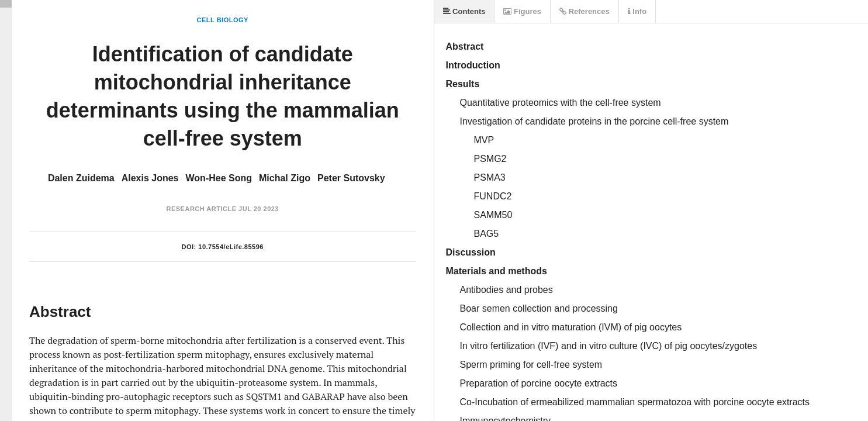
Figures (522, 11)
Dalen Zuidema (81, 178)
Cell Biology (223, 20)
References (585, 11)
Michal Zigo (285, 178)
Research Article (201, 209)
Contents (464, 11)
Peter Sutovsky (351, 178)
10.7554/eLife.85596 (231, 247)
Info (637, 11)
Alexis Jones (150, 178)
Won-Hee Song (219, 178)
